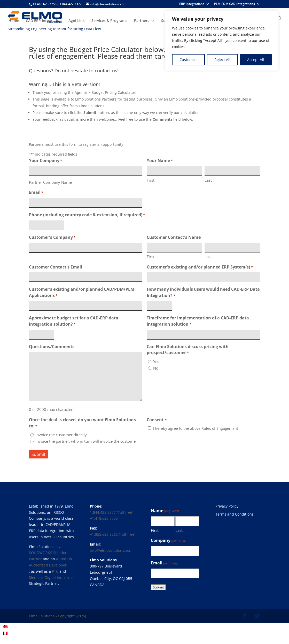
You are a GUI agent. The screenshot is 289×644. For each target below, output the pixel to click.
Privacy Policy (227, 506)
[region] (222, 41)
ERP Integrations (192, 4)
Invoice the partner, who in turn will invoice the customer (86, 441)
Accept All (256, 60)
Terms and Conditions (235, 514)
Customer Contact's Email (56, 267)
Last (208, 180)
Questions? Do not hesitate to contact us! (74, 71)
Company (169, 541)
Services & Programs (109, 21)
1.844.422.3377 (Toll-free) (112, 512)
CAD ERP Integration (44, 21)
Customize (189, 60)
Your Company (45, 161)
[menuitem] (5, 627)
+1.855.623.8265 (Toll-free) (113, 534)
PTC (55, 571)
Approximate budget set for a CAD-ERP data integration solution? (74, 321)
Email (36, 193)
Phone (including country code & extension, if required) (87, 215)
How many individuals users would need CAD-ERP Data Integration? (203, 293)
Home (14, 21)
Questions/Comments (52, 347)
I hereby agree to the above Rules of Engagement (196, 428)
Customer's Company (52, 238)
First (151, 180)
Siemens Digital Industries (52, 577)
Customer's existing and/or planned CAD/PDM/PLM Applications (82, 293)
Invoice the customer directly (61, 435)
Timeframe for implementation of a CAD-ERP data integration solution (198, 321)
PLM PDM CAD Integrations (235, 4)
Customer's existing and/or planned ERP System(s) (200, 267)
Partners (142, 21)
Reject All (222, 60)
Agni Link (77, 21)
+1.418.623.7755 (104, 518)
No (156, 368)
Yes (156, 362)
